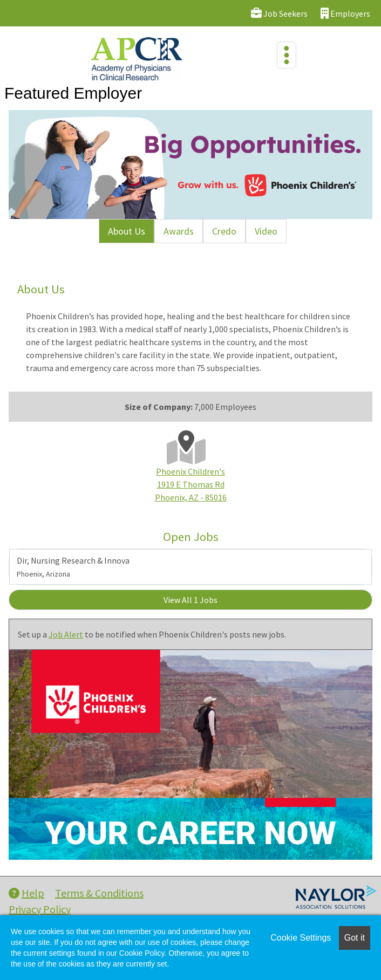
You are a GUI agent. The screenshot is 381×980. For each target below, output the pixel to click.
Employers (345, 13)
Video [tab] (266, 231)
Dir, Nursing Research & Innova (73, 567)
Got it (355, 938)
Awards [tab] (179, 231)
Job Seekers (279, 13)
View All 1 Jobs (190, 600)
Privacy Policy (40, 909)
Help (26, 893)
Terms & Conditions (99, 893)
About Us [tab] (127, 231)
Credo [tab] (224, 231)
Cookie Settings (301, 938)
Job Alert (66, 634)
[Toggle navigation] (287, 55)
